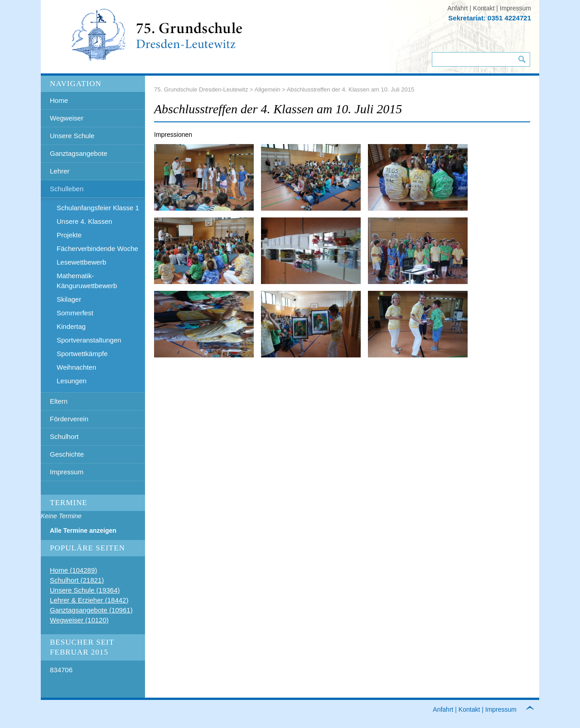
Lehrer (60, 171)
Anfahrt (457, 8)
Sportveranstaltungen (89, 340)
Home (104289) (73, 570)
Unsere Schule (72, 136)
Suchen (522, 59)
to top (535, 710)
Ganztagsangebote (79, 153)
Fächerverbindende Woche (97, 248)
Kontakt (484, 8)
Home (59, 100)
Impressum (515, 8)
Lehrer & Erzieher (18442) (89, 600)
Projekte (69, 235)
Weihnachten (76, 367)
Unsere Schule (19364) (85, 590)
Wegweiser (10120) (79, 620)
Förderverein (69, 419)
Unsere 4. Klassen (85, 221)
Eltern (59, 401)
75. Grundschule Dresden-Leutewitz (201, 89)
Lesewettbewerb (81, 262)
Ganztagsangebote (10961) (91, 610)
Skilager (69, 299)
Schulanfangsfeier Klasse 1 (98, 208)
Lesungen (72, 381)
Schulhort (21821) (77, 580)
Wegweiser (67, 118)
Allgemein (268, 89)
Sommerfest (75, 313)
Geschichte (67, 454)
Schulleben (67, 189)
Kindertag (71, 326)
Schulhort (64, 436)
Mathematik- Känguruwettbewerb (87, 281)
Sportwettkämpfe (82, 354)
